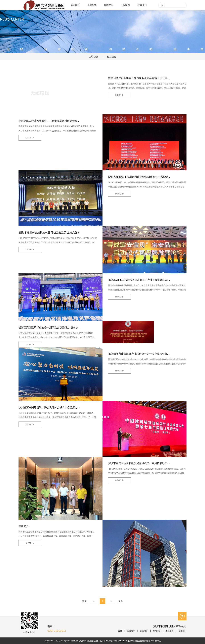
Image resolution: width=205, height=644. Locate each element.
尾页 (121, 601)
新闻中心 (109, 5)
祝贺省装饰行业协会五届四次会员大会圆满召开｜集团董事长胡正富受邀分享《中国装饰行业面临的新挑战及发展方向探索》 (147, 78)
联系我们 (142, 5)
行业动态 (112, 56)
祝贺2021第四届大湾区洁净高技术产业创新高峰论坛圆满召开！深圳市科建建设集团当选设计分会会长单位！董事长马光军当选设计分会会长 (147, 280)
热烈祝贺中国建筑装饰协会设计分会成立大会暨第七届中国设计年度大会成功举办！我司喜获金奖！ (58, 407)
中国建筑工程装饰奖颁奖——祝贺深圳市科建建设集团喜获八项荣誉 (57, 121)
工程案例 (125, 5)
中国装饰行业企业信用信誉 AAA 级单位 (144, 641)
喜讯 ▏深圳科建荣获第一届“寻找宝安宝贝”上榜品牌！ (49, 232)
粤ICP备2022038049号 (116, 641)
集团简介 (75, 5)
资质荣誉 (92, 5)
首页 (84, 601)
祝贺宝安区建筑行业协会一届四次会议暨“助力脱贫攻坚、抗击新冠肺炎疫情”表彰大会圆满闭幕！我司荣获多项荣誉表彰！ (58, 327)
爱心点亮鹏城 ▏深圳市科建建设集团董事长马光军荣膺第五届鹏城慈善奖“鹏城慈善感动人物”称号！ (147, 177)
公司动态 (93, 56)
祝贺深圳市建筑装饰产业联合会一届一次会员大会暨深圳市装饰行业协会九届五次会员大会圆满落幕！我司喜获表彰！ (147, 354)
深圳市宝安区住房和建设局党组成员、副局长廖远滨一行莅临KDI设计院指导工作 (147, 463)
